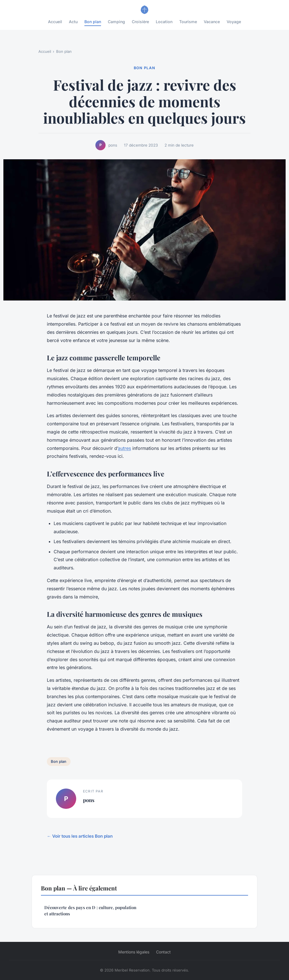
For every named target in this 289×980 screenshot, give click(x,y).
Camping (116, 22)
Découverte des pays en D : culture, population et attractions (90, 910)
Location (164, 22)
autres (124, 448)
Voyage (234, 22)
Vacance (212, 22)
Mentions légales (134, 952)
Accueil (55, 22)
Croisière (140, 22)
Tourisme (188, 22)
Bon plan (93, 22)
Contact (163, 952)
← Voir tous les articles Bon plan (80, 836)
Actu (73, 22)
